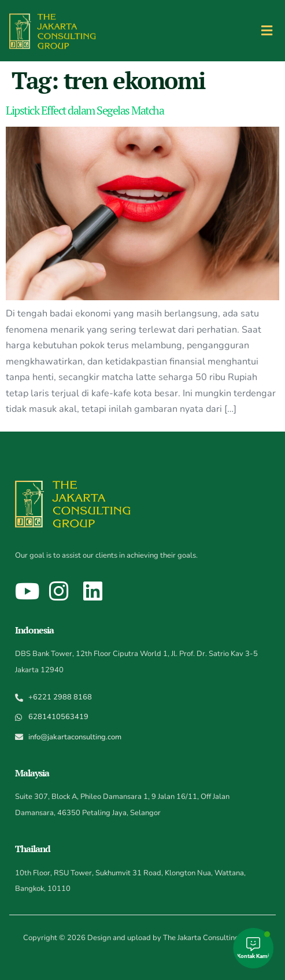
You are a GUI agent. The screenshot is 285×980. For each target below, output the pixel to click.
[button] (267, 30)
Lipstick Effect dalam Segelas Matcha (85, 110)
